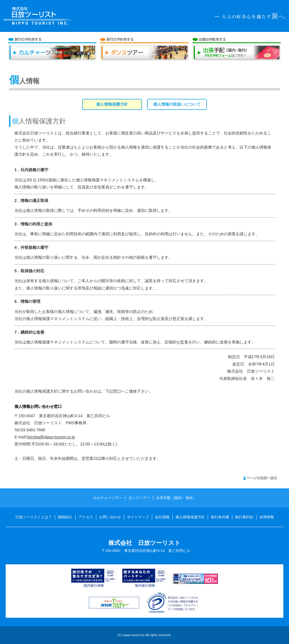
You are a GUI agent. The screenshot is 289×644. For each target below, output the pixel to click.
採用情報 (267, 517)
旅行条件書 (220, 517)
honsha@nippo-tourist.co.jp (51, 437)
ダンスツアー (144, 55)
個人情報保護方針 (190, 517)
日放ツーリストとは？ (34, 517)
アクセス (86, 517)
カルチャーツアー (52, 55)
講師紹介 (65, 517)
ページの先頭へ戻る (260, 478)
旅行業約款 (244, 517)
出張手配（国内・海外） (237, 55)
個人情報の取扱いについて (177, 104)
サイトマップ (138, 517)
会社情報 (162, 517)
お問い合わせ (110, 517)
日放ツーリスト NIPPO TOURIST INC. (42, 16)
